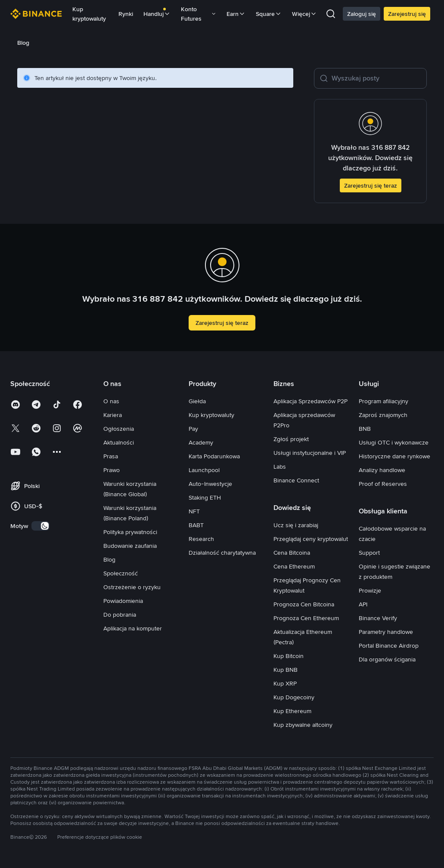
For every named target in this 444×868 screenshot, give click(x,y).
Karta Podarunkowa (214, 456)
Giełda (197, 401)
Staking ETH (205, 497)
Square (269, 14)
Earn (236, 14)
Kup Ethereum (292, 711)
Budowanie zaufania (130, 546)
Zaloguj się (362, 14)
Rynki (126, 14)
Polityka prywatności (130, 532)
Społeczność (121, 573)
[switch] (40, 526)
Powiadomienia (123, 601)
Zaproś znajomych (383, 415)
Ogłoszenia (119, 429)
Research (201, 539)
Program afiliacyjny (383, 401)
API (363, 604)
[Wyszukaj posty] (376, 78)
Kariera (113, 415)
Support (369, 553)
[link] (30, 43)
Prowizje (370, 590)
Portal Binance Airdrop (389, 646)
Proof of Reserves (383, 484)
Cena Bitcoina (292, 553)
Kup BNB (286, 670)
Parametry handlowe (386, 632)
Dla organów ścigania (387, 659)
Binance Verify (378, 618)
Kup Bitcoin (289, 656)
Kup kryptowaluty (89, 14)
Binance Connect (296, 480)
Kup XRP (285, 683)
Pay (193, 429)
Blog (109, 559)
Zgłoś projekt (291, 439)
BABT (196, 525)
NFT (194, 511)
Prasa (111, 456)
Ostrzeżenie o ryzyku (132, 587)
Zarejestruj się (407, 14)
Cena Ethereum (294, 566)
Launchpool (204, 470)
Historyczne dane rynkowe (394, 456)
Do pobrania (120, 615)
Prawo (112, 470)
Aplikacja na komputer (133, 628)
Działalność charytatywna (222, 553)
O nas (111, 401)
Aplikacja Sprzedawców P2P (310, 401)
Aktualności (119, 442)
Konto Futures (199, 14)
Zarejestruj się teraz (371, 185)
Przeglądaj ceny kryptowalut (311, 539)
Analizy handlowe (382, 470)
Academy (201, 442)
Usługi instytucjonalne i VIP (310, 453)
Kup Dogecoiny (294, 697)
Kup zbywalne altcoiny (303, 725)
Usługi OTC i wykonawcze (394, 442)
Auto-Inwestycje (210, 484)
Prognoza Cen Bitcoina (304, 604)
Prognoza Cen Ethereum (306, 618)
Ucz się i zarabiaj (296, 525)
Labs (280, 466)
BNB (365, 429)
